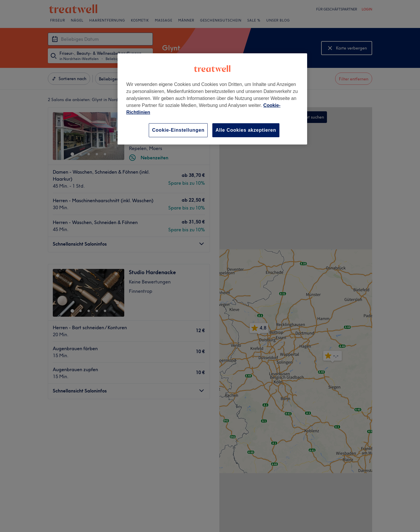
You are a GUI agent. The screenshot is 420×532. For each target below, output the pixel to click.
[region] (212, 99)
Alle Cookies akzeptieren (246, 130)
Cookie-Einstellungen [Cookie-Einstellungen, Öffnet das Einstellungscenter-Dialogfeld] (178, 130)
